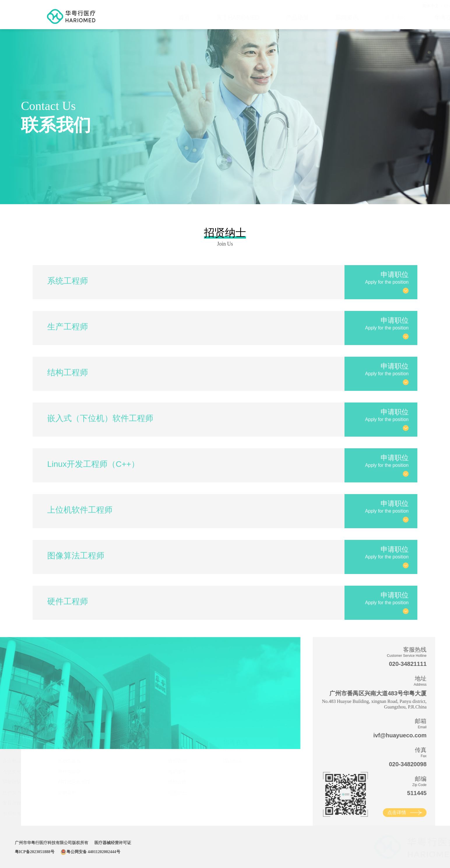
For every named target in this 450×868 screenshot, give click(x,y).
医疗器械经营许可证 (99, 843)
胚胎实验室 (78, 761)
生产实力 (21, 793)
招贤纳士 (186, 793)
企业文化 (21, 772)
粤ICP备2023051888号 (21, 852)
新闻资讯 (319, 17)
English (423, 6)
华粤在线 (419, 17)
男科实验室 (78, 772)
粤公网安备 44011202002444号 (77, 852)
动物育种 (76, 793)
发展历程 (21, 803)
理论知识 (241, 761)
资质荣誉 (21, 814)
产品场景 (270, 17)
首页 (157, 17)
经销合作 (186, 782)
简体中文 (403, 6)
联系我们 (369, 17)
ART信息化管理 (83, 782)
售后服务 (186, 772)
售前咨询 (186, 761)
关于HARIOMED (210, 17)
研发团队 (21, 782)
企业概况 (21, 761)
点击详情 (410, 812)
